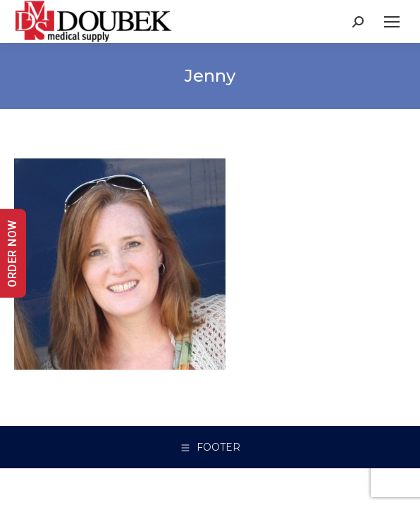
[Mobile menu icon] (392, 22)
